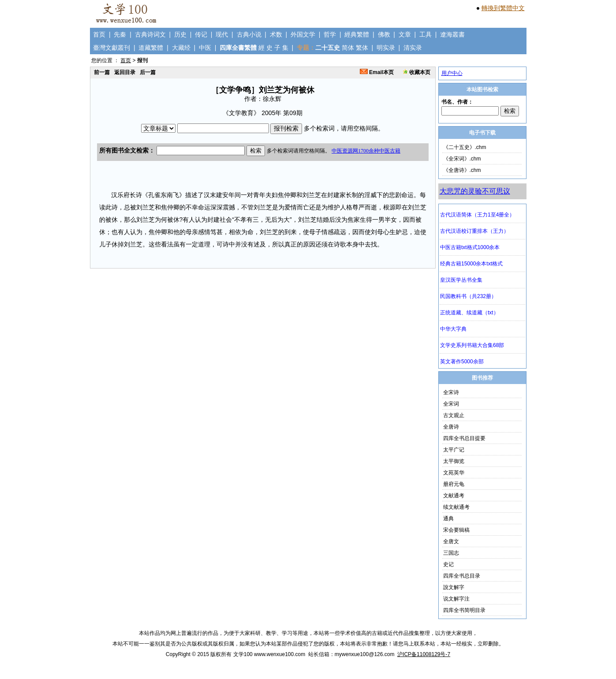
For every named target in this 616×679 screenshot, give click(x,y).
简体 (348, 48)
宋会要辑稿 (456, 530)
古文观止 (454, 415)
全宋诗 (451, 392)
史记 (448, 564)
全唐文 (451, 541)
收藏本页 (416, 72)
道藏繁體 (151, 48)
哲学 (330, 34)
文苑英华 (454, 473)
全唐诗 (451, 427)
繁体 (362, 48)
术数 (276, 34)
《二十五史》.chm (465, 147)
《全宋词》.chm (462, 159)
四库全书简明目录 (464, 610)
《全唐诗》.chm (462, 170)
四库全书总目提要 (464, 438)
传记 (201, 34)
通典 (448, 519)
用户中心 (452, 73)
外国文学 (303, 34)
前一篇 (102, 72)
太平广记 (454, 450)
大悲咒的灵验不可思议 (475, 191)
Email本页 (377, 72)
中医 (205, 48)
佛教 (384, 34)
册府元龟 (454, 484)
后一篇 (148, 72)
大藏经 (181, 48)
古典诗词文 (150, 34)
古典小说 (249, 34)
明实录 (386, 48)
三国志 (451, 553)
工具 (426, 34)
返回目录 (125, 72)
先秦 (120, 34)
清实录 (413, 48)
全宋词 (451, 404)
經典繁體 (357, 34)
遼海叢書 (452, 34)
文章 (405, 34)
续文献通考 (456, 507)
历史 (180, 34)
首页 (99, 34)
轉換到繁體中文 (503, 8)
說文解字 (454, 587)
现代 (222, 34)
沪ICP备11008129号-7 (424, 654)
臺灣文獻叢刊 (112, 48)
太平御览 (454, 461)
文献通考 (454, 496)
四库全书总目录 (462, 576)
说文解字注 (456, 599)
